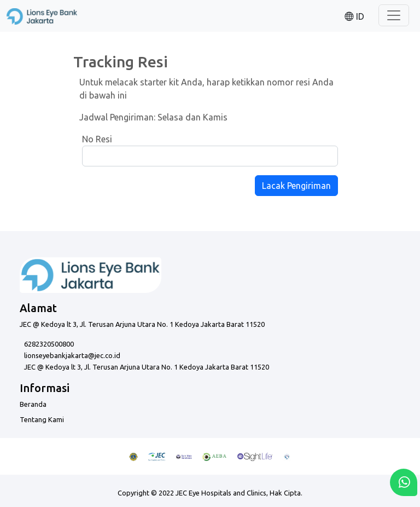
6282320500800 (49, 344)
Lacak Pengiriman (296, 186)
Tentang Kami (42, 419)
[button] (354, 16)
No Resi (97, 139)
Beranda (33, 404)
